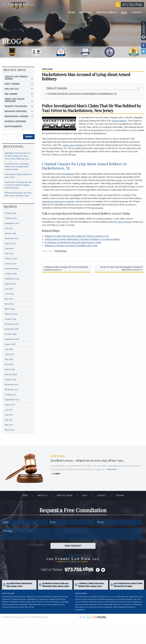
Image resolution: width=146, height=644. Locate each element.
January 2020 (10, 264)
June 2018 (9, 354)
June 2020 (9, 248)
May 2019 (9, 299)
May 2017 (9, 420)
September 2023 (12, 223)
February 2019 (11, 314)
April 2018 (9, 364)
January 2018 (10, 379)
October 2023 (10, 218)
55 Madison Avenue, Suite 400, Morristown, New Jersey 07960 (56, 585)
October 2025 (11, 213)
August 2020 (10, 243)
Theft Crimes (61, 251)
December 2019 (11, 269)
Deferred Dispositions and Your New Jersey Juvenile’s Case (18, 194)
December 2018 (11, 324)
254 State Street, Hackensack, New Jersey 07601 (19, 585)
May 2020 (9, 254)
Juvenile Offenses (15, 121)
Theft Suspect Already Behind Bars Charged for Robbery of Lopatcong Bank (82, 239)
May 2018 (9, 359)
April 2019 (9, 304)
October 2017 (10, 395)
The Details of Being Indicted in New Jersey (18, 176)
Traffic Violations (16, 106)
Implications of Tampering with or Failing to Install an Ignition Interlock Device (18, 185)
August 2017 (10, 405)
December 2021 (11, 238)
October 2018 (10, 334)
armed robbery (119, 121)
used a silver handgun (73, 145)
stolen (119, 180)
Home (25, 495)
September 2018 (12, 339)
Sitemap (120, 495)
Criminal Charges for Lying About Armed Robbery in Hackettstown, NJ (82, 94)
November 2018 (11, 329)
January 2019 (10, 319)
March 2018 (10, 369)
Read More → (113, 469)
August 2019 (10, 284)
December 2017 (11, 385)
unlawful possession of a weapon (58, 201)
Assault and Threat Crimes (16, 78)
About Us (42, 495)
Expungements (13, 126)
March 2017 (10, 430)
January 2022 (10, 233)
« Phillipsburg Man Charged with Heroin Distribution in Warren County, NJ (66, 268)
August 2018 (10, 344)
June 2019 (9, 294)
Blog (85, 495)
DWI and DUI (12, 89)
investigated (68, 174)
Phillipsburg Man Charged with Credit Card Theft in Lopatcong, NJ (77, 236)
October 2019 (10, 274)
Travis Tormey (124, 222)
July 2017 (9, 410)
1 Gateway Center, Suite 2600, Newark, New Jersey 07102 (91, 585)
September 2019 (12, 279)
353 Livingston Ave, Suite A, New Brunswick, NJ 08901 (128, 585)
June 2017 (9, 415)
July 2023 (9, 228)
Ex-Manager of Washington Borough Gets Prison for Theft (73, 242)
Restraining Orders (17, 116)
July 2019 (9, 289)
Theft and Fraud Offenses (15, 100)
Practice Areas (65, 495)
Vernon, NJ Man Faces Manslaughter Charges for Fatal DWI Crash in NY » (121, 268)
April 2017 (9, 425)
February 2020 (11, 259)
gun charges (97, 208)
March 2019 (10, 309)
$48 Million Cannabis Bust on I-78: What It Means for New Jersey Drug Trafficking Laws (18, 156)
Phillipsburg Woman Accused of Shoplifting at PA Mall (71, 246)
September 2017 (12, 400)
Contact (102, 495)
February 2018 (11, 374)
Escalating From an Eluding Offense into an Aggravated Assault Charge (17, 167)
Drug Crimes (12, 84)
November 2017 (11, 390)
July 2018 (9, 349)
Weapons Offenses (16, 111)
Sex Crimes (11, 94)
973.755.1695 (132, 4)
